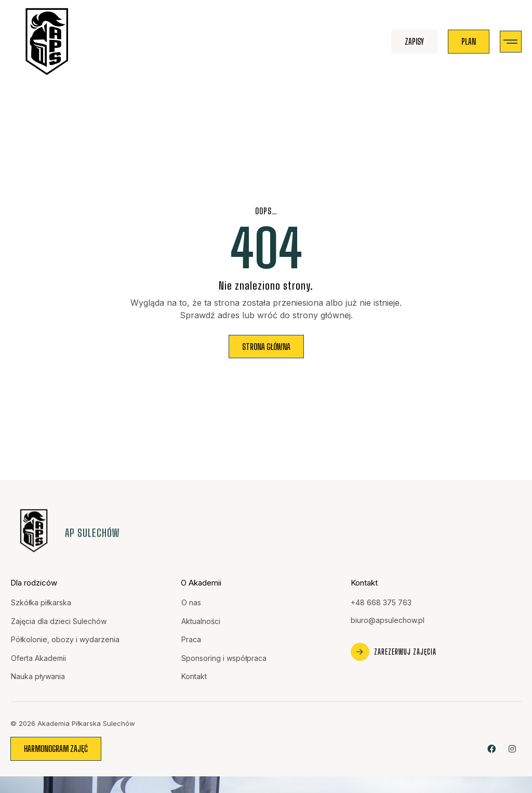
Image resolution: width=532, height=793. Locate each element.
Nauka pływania (38, 676)
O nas (191, 602)
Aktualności (201, 621)
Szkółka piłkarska (41, 602)
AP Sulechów (92, 533)
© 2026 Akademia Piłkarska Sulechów (73, 723)
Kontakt (194, 676)
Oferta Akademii (38, 658)
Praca (191, 639)
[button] (511, 42)
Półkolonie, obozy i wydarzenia (65, 639)
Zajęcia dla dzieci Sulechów (59, 621)
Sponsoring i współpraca (224, 658)
